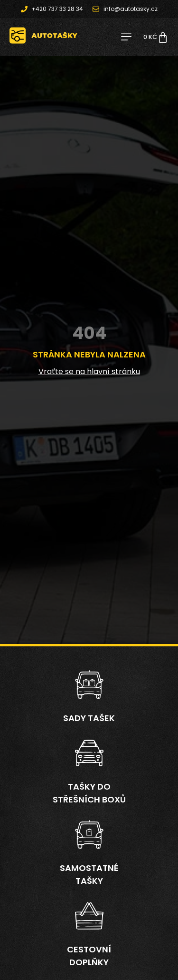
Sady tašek (89, 718)
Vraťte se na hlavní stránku (89, 371)
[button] (126, 37)
